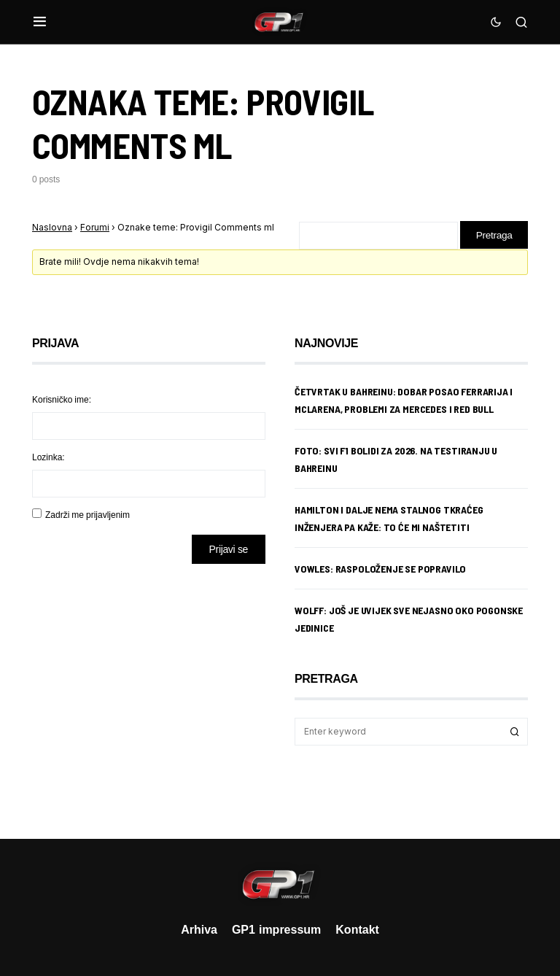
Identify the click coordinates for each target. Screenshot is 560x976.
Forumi (95, 227)
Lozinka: (48, 458)
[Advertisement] (149, 691)
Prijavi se (229, 550)
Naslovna (52, 227)
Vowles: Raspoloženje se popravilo (380, 569)
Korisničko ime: (62, 400)
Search (515, 732)
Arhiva (199, 929)
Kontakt (357, 929)
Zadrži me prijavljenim (87, 515)
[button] (40, 22)
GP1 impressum (276, 929)
